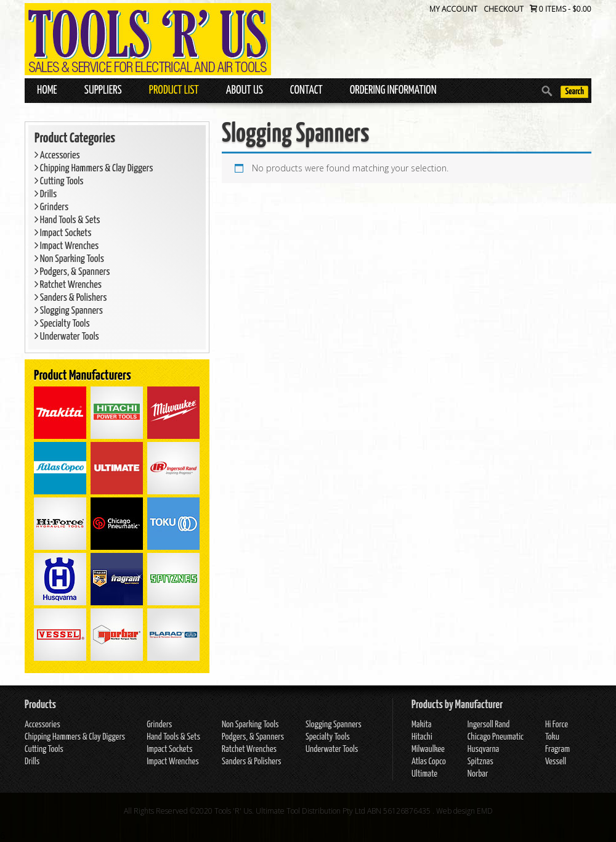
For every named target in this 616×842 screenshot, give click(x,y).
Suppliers (103, 90)
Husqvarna (483, 749)
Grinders (51, 207)
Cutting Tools (59, 182)
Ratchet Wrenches (68, 285)
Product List (174, 90)
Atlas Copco (429, 762)
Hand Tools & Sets (67, 220)
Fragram (557, 749)
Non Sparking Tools (69, 259)
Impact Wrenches (67, 246)
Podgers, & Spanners (72, 272)
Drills (46, 194)
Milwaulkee (428, 749)
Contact (306, 90)
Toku (552, 737)
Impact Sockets (63, 233)
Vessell (556, 762)
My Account (453, 9)
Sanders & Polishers (71, 298)
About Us (245, 90)
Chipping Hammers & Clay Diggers (94, 169)
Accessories (57, 156)
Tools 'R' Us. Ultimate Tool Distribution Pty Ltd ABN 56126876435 (322, 811)
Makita (422, 725)
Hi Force (557, 725)
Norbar (478, 774)
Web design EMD (464, 811)
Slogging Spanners (69, 311)
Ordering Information (393, 90)
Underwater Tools (67, 337)
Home (47, 90)
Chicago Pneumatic (496, 737)
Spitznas (480, 762)
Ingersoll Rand (489, 725)
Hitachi (422, 737)
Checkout (504, 9)
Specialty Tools (62, 324)
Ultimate (424, 774)
